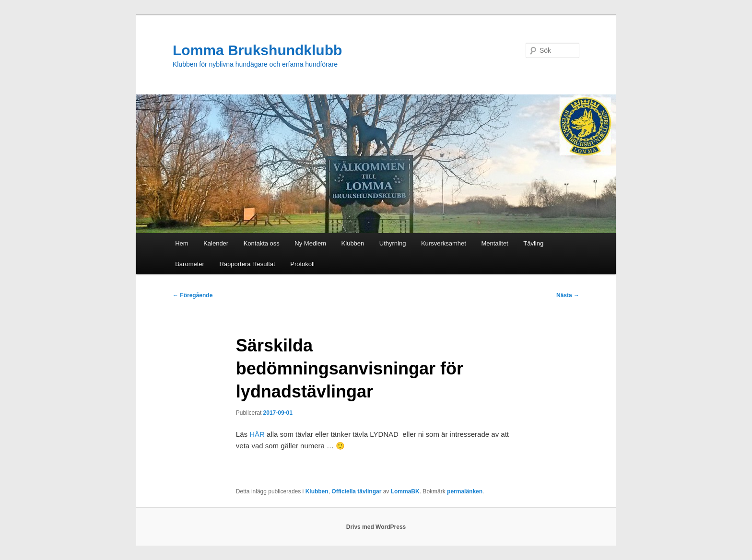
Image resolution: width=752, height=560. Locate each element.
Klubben (353, 243)
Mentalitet (494, 243)
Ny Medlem (310, 243)
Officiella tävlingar (356, 491)
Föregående (193, 295)
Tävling (533, 243)
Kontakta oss (262, 243)
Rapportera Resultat (247, 264)
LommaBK (405, 491)
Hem (182, 243)
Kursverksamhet (444, 243)
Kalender (216, 243)
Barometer (190, 264)
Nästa (568, 295)
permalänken (465, 491)
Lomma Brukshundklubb (257, 50)
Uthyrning (393, 243)
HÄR (257, 434)
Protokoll (302, 264)
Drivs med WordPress (376, 527)
